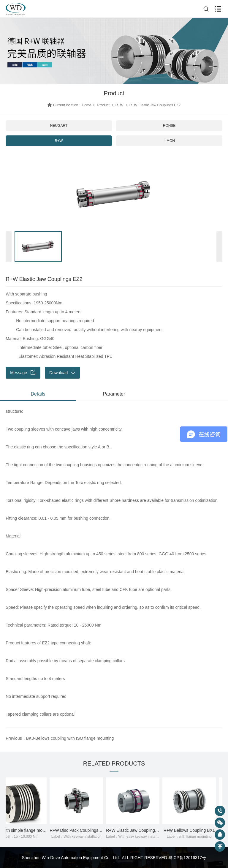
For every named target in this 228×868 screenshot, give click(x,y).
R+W (119, 105)
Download (62, 373)
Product (103, 105)
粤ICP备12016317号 (187, 858)
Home (86, 105)
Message (23, 373)
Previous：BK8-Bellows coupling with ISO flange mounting (60, 738)
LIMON (169, 141)
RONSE (169, 126)
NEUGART (59, 126)
